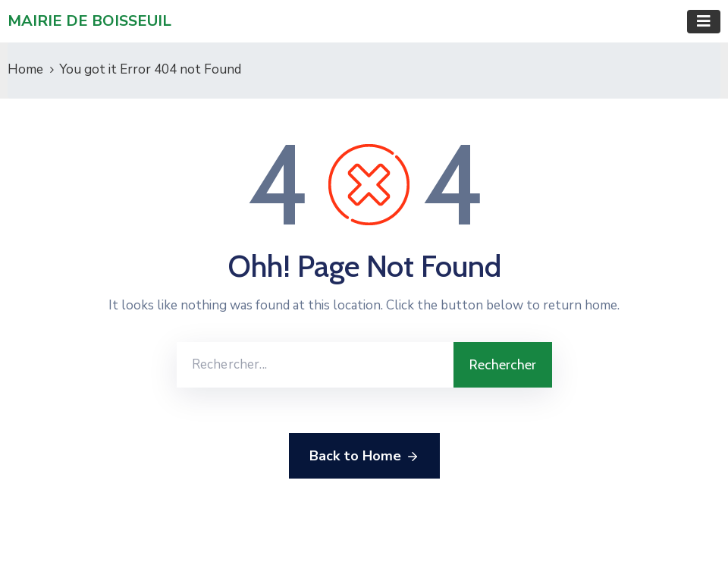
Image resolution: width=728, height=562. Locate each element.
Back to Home (364, 457)
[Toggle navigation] (704, 22)
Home (25, 69)
